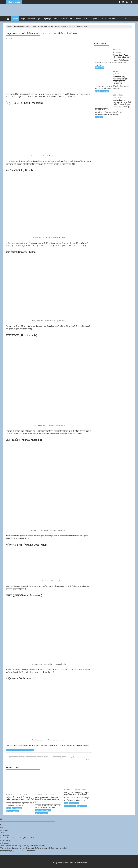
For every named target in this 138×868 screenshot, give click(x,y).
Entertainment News (17, 750)
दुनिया (95, 19)
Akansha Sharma (22, 795)
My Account (4, 835)
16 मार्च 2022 (11, 795)
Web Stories (4, 843)
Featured (98, 65)
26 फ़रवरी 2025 (117, 90)
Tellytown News (29, 750)
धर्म (71, 19)
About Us (3, 825)
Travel (87, 19)
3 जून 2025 (116, 50)
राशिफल (78, 19)
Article (8, 750)
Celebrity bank (61, 19)
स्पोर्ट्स (23, 19)
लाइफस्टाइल (47, 19)
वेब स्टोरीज (31, 19)
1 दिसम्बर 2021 (68, 789)
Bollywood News (17, 808)
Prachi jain (125, 50)
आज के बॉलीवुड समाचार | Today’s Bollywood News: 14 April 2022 (72, 758)
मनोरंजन (15, 19)
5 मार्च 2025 (116, 69)
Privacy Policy (5, 840)
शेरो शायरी (112, 19)
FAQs (2, 833)
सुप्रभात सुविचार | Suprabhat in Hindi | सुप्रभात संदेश (18, 851)
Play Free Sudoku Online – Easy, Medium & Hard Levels (21, 838)
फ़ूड (39, 19)
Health (103, 19)
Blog (2, 827)
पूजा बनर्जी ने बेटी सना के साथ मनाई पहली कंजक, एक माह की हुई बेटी (28, 757)
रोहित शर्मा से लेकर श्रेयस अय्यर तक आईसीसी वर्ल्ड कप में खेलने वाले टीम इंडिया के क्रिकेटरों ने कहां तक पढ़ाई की (33, 848)
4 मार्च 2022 (39, 795)
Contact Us (4, 830)
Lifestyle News (105, 86)
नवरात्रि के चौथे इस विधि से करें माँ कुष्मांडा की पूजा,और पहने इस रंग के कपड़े (23, 846)
